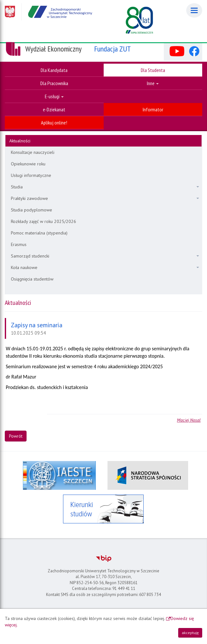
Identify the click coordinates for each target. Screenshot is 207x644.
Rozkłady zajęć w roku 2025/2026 (44, 221)
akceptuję (190, 633)
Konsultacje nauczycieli (33, 152)
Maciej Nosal (189, 420)
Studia (105, 187)
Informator (153, 109)
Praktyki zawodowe (105, 198)
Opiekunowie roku (28, 164)
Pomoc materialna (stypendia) (39, 233)
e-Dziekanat (54, 109)
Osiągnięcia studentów (32, 279)
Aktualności (20, 141)
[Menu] (194, 10)
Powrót (16, 436)
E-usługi (54, 96)
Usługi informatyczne (31, 175)
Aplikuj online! (54, 123)
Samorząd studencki (105, 256)
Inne (153, 83)
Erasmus (19, 244)
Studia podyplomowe (32, 210)
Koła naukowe (105, 267)
